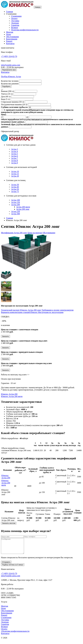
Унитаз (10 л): (7, 94)
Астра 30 (15, 185)
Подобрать (6, 86)
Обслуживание (13, 37)
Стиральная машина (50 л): (13, 102)
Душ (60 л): (6, 97)
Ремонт (9, 41)
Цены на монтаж (35, 233)
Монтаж (10, 32)
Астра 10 (15, 171)
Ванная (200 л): (8, 91)
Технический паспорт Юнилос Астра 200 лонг (21, 310)
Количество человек (10, 81)
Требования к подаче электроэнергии (58, 310)
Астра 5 (15, 154)
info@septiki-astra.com (11, 65)
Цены (9, 34)
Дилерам (15, 23)
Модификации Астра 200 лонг (14, 233)
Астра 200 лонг (23, 209)
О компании (16, 16)
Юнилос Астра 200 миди (12, 396)
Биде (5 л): (6, 99)
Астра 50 (15, 189)
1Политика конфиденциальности (15, 634)
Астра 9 (15, 163)
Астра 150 (16, 202)
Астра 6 (15, 156)
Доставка (15, 21)
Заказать (6, 336)
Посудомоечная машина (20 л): (14, 104)
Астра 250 (16, 211)
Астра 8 (15, 161)
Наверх (38, 7)
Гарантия (15, 25)
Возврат (15, 28)
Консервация (12, 39)
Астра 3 (15, 149)
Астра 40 (15, 187)
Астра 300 (16, 214)
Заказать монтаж (9, 523)
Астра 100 (16, 200)
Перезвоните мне (9, 70)
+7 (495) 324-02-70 (9, 56)
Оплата (14, 18)
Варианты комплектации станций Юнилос (20, 312)
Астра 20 (15, 176)
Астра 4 (15, 151)
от (2, 117)
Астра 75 (15, 191)
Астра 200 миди (23, 207)
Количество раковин (10, 84)
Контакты (10, 43)
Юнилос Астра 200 (9, 394)
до (27, 117)
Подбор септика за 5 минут (13, 568)
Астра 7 (15, 158)
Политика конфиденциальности (25, 30)
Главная (10, 12)
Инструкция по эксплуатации (51, 312)
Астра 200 (16, 205)
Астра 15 (15, 174)
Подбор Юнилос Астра (11, 77)
